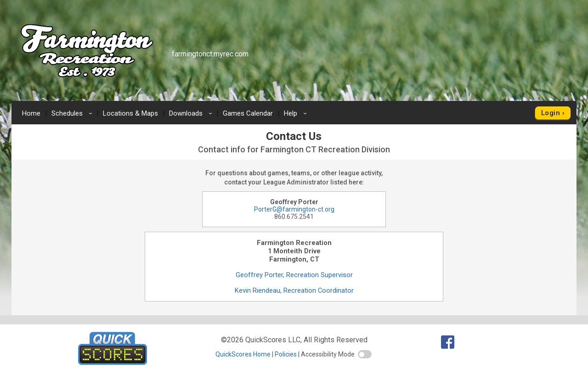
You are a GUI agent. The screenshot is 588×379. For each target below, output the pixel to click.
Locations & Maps (130, 113)
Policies (286, 354)
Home (31, 113)
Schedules (73, 113)
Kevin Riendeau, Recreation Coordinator (294, 290)
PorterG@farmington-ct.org (294, 209)
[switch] (365, 354)
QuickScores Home (243, 354)
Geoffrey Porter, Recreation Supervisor (294, 275)
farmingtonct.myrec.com (210, 54)
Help (297, 113)
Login (551, 113)
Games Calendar (248, 113)
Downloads (192, 113)
